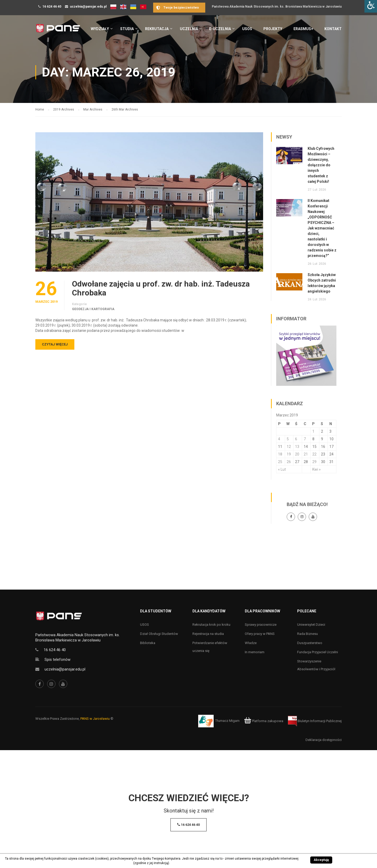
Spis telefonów (57, 660)
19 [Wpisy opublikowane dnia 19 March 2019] (289, 454)
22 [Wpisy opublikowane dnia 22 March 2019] (314, 454)
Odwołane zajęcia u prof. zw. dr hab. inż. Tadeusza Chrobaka (161, 288)
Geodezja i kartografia (93, 309)
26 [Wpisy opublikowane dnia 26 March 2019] (289, 462)
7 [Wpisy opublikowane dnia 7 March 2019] (305, 439)
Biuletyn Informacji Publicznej (315, 721)
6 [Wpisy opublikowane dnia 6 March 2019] (296, 439)
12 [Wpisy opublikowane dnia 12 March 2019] (289, 447)
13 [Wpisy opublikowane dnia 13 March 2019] (297, 447)
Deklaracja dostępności (324, 740)
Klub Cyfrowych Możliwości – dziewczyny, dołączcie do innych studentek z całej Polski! (321, 165)
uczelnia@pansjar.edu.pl (88, 7)
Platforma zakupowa (264, 721)
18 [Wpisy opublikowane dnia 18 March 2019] (280, 454)
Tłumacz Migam (227, 721)
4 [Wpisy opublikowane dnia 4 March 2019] (279, 439)
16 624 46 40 (52, 7)
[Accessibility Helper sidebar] (371, 6)
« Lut (282, 469)
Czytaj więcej (55, 344)
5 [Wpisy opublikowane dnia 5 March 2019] (288, 439)
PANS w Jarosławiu (95, 719)
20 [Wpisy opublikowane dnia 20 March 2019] (297, 454)
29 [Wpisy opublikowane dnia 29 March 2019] (314, 462)
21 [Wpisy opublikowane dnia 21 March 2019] (306, 454)
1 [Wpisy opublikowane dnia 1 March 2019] (313, 431)
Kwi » (317, 469)
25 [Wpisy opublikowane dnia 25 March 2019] (280, 462)
